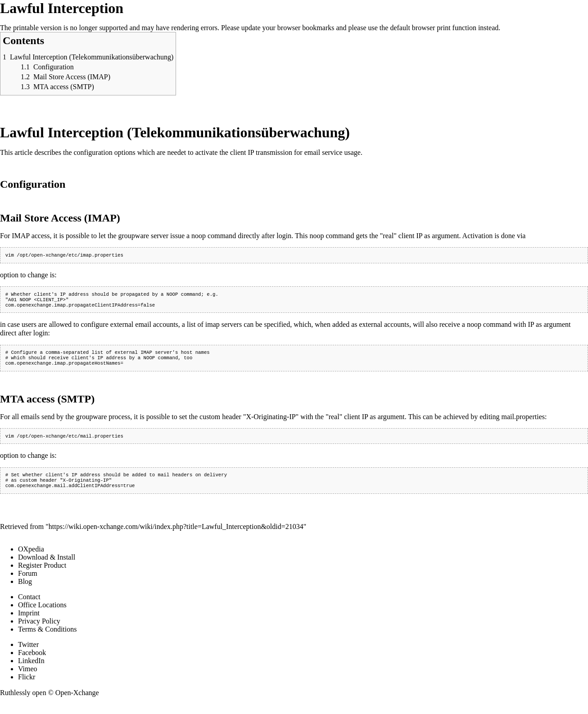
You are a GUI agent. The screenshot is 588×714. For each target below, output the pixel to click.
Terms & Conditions (47, 639)
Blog (25, 591)
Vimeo (28, 679)
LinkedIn (31, 671)
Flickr (27, 687)
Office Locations (42, 615)
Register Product (42, 575)
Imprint (29, 623)
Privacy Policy (39, 631)
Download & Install (47, 567)
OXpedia (31, 559)
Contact (29, 607)
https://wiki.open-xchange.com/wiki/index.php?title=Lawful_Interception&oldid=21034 (176, 536)
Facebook (32, 662)
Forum (28, 583)
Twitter (28, 654)
